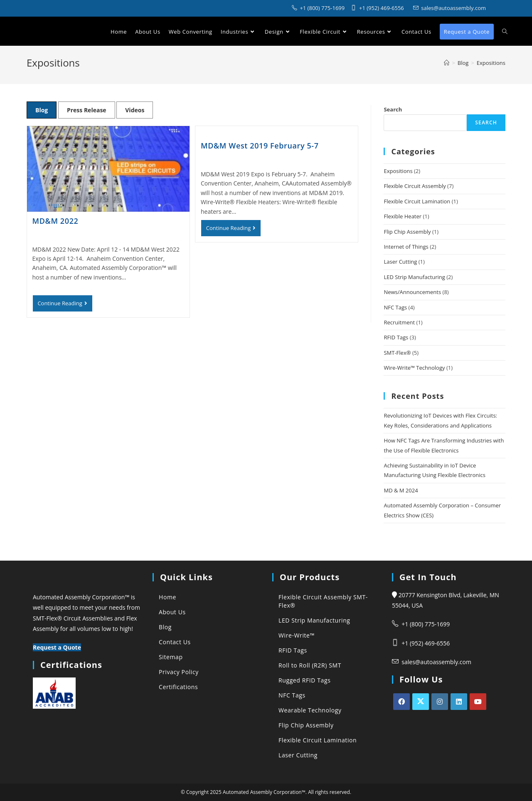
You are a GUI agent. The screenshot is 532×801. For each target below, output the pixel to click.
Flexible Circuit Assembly (415, 186)
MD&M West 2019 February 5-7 (260, 146)
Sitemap (171, 657)
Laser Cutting (400, 262)
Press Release (87, 110)
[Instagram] (440, 702)
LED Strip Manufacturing (414, 277)
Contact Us (175, 642)
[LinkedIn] (459, 702)
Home (167, 597)
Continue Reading (65, 305)
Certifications (178, 687)
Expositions (398, 171)
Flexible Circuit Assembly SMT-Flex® (323, 601)
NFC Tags (395, 307)
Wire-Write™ (297, 635)
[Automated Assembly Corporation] (447, 63)
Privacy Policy (179, 672)
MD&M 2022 (55, 221)
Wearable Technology (310, 710)
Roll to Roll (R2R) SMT (310, 665)
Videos (135, 110)
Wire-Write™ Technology (414, 368)
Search (393, 109)
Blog (42, 110)
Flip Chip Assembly (407, 232)
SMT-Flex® (397, 353)
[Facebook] (401, 702)
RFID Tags (396, 337)
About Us (172, 612)
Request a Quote (57, 647)
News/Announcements (412, 292)
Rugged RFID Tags (304, 680)
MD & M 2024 (401, 490)
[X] (421, 702)
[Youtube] (478, 702)
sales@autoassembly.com (436, 662)
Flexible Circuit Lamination (417, 201)
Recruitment (399, 322)
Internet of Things (406, 247)
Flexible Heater (403, 216)
